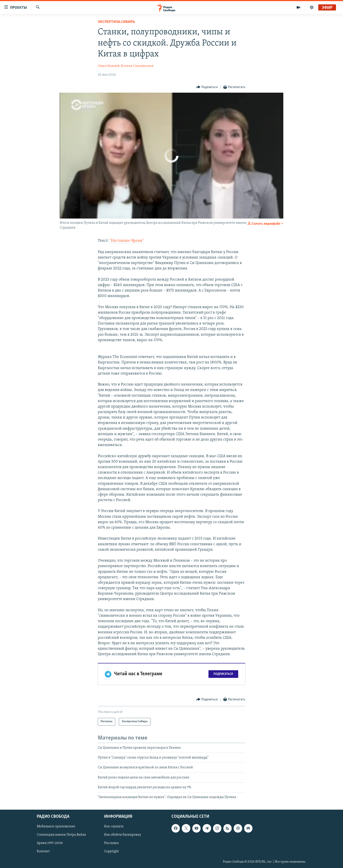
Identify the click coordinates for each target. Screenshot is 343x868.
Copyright (111, 851)
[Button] (207, 87)
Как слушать (114, 826)
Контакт (43, 851)
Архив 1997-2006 (50, 843)
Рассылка (111, 843)
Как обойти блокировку (123, 835)
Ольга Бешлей (109, 66)
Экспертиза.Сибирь (116, 22)
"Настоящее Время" (127, 241)
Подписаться (223, 674)
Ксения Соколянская (137, 66)
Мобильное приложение (56, 826)
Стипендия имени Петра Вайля (61, 835)
